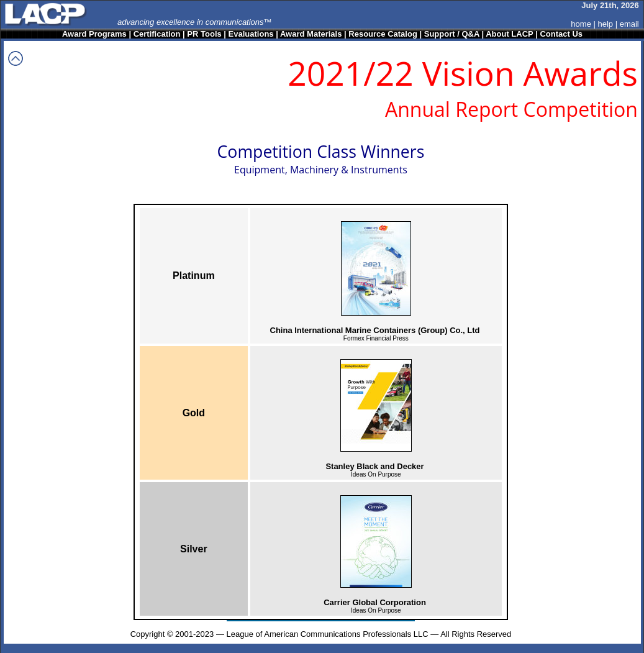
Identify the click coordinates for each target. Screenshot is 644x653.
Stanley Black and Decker (374, 466)
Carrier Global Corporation (375, 602)
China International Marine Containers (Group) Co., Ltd (375, 330)
